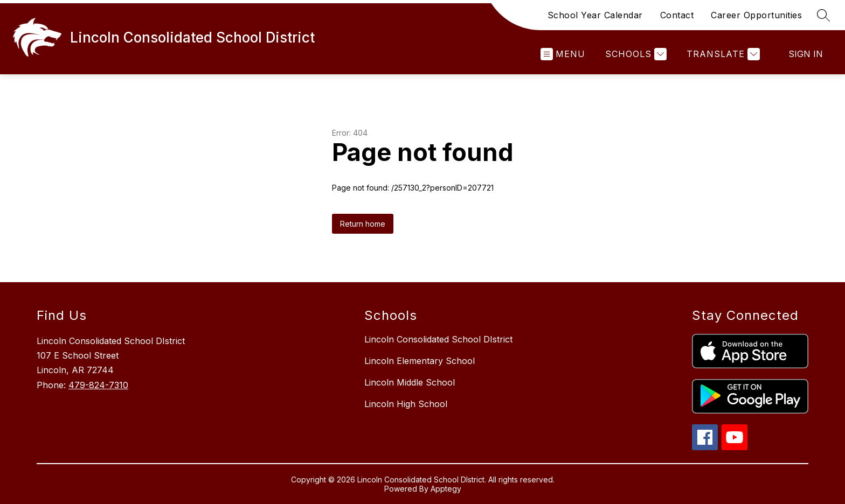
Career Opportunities (756, 15)
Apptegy (446, 489)
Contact (677, 15)
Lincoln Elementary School (420, 361)
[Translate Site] (722, 54)
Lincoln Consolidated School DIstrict (438, 339)
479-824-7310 (98, 385)
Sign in (806, 54)
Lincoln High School (406, 404)
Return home (363, 224)
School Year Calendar (595, 15)
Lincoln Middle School (410, 382)
